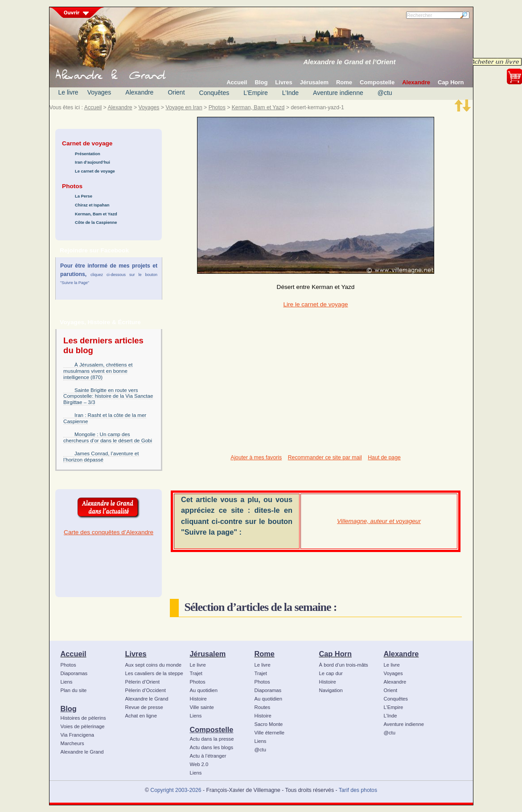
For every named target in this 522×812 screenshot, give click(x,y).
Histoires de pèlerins (83, 718)
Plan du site (74, 690)
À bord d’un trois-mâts (344, 665)
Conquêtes (214, 93)
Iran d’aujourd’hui (92, 162)
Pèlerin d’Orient (143, 682)
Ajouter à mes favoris (256, 458)
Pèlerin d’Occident (146, 690)
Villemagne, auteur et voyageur (379, 521)
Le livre (68, 92)
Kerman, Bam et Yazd (258, 107)
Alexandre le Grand (82, 752)
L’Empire (255, 93)
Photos (217, 107)
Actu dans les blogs (212, 747)
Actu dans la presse (212, 739)
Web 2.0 (199, 764)
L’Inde (290, 93)
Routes (263, 707)
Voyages (99, 92)
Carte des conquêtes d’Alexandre (109, 532)
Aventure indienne (338, 93)
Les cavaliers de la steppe (154, 673)
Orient (176, 92)
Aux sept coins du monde (154, 665)
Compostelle (212, 730)
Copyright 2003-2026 (176, 790)
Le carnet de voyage (95, 171)
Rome (265, 654)
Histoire (198, 699)
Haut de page (384, 458)
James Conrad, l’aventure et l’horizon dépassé (101, 457)
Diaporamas (74, 673)
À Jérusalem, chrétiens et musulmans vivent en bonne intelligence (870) (98, 371)
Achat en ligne (141, 716)
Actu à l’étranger (208, 756)
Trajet (196, 673)
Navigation (331, 690)
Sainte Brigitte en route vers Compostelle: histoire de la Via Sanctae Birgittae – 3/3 (108, 396)
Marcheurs (72, 743)
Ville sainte (202, 707)
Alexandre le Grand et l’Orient (350, 62)
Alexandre (139, 92)
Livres (136, 654)
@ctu (385, 93)
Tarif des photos (358, 790)
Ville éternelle (269, 733)
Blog (69, 709)
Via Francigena (78, 735)
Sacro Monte (269, 724)
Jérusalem (208, 654)
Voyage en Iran (184, 107)
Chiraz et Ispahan (92, 205)
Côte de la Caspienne (96, 223)
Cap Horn (335, 654)
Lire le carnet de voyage (315, 304)
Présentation (88, 154)
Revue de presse (144, 707)
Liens (67, 682)
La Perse (84, 196)
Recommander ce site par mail (325, 458)
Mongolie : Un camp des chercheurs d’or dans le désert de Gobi (108, 437)
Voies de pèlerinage (83, 726)
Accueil (93, 107)
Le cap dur (331, 673)
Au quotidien (204, 690)
